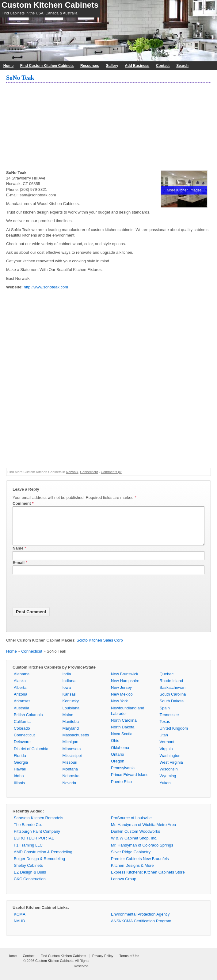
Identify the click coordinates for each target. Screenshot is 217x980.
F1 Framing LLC (28, 853)
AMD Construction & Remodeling (43, 859)
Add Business (137, 66)
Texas (165, 729)
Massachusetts (76, 742)
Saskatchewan (173, 695)
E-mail (19, 570)
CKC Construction (30, 886)
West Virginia (171, 770)
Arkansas (22, 708)
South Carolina (173, 702)
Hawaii (20, 776)
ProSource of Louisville (131, 825)
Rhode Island (171, 688)
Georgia (21, 770)
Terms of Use (129, 963)
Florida (20, 763)
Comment (23, 503)
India (67, 681)
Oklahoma (120, 755)
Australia (22, 715)
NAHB (19, 928)
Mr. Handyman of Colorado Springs (142, 853)
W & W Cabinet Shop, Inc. (134, 845)
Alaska (20, 688)
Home (8, 66)
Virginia (166, 756)
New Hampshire (125, 688)
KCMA (20, 922)
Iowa (67, 695)
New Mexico (122, 702)
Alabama (22, 681)
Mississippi (72, 763)
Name (18, 556)
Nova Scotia (122, 741)
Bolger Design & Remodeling (39, 866)
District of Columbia (31, 756)
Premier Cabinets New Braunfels (140, 866)
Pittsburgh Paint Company (37, 839)
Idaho (19, 783)
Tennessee (169, 722)
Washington (170, 763)
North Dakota (123, 734)
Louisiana (71, 715)
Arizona (21, 702)
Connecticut (89, 472)
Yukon (165, 790)
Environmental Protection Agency (140, 922)
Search (182, 66)
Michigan (70, 749)
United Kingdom (174, 736)
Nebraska (71, 783)
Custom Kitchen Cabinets (50, 5)
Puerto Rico (121, 789)
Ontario (118, 762)
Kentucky (71, 708)
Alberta (20, 695)
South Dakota (172, 708)
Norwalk (72, 472)
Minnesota (72, 756)
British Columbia (28, 722)
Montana (70, 776)
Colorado (22, 736)
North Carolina (124, 728)
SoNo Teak (20, 78)
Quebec (167, 681)
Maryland (71, 736)
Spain (165, 715)
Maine (68, 722)
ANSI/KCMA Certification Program (141, 928)
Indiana (69, 688)
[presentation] (59, 599)
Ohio (115, 748)
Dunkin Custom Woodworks (135, 839)
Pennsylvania (123, 775)
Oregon (118, 768)
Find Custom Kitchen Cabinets (47, 66)
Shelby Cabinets (28, 873)
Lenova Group (124, 886)
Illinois (19, 790)
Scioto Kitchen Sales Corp (100, 648)
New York (119, 708)
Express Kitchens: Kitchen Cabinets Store (148, 880)
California (22, 729)
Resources (90, 66)
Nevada (69, 790)
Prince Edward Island (130, 782)
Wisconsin (169, 776)
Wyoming (168, 783)
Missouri (70, 770)
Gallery (112, 66)
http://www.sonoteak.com (46, 287)
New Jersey (121, 695)
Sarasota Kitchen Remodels (38, 825)
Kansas (69, 702)
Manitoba (71, 729)
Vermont (167, 749)
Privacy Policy (103, 963)
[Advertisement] (108, 127)
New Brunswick (125, 681)
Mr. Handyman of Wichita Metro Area (143, 832)
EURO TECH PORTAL (34, 845)
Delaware (22, 749)
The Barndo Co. (28, 832)
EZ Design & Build (30, 880)
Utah (164, 742)
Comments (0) (112, 472)
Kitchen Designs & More (132, 873)
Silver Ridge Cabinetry (131, 859)
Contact (163, 66)
